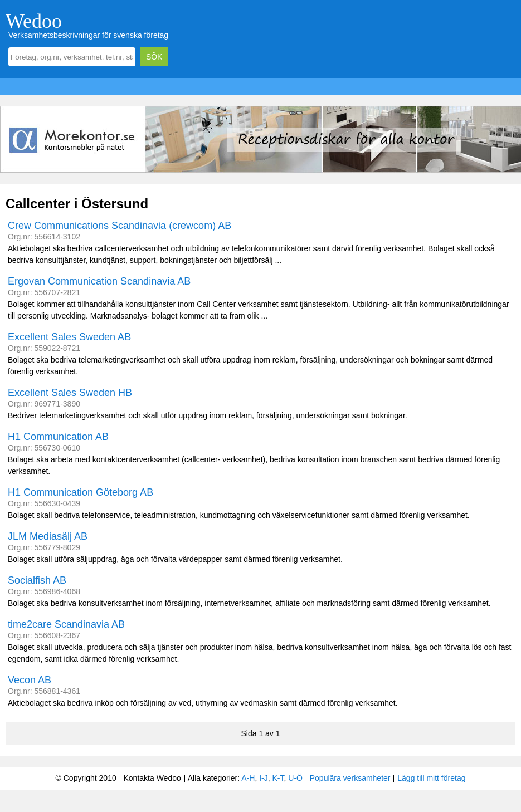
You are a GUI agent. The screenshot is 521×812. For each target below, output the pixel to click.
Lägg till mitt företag (431, 778)
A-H (248, 778)
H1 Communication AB (58, 437)
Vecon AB (30, 680)
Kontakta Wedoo (152, 778)
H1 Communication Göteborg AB (81, 492)
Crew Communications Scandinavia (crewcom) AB (120, 226)
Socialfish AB (37, 580)
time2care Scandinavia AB (66, 624)
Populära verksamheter (350, 778)
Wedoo (34, 21)
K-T (278, 778)
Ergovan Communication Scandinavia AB (99, 281)
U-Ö (295, 778)
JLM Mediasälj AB (48, 536)
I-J (264, 778)
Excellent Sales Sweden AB (69, 337)
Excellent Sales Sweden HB (70, 393)
